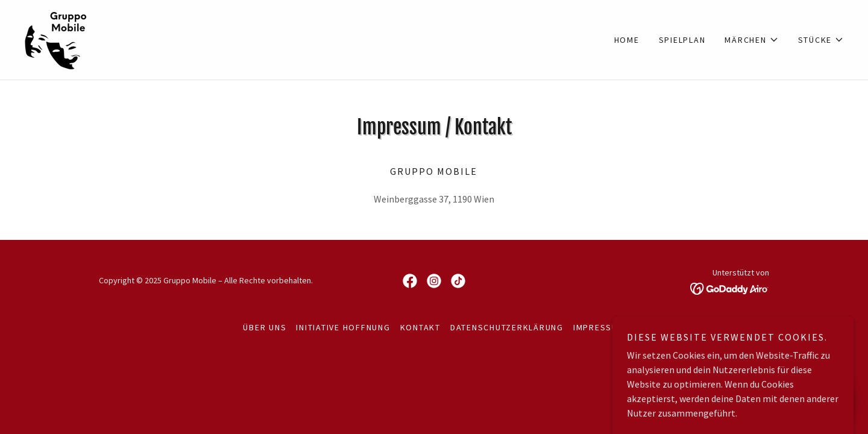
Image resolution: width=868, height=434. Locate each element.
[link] (56, 39)
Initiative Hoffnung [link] (343, 327)
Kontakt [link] (420, 327)
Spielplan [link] (682, 40)
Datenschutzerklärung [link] (507, 327)
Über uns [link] (265, 327)
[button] (751, 40)
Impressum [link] (599, 327)
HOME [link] (627, 40)
